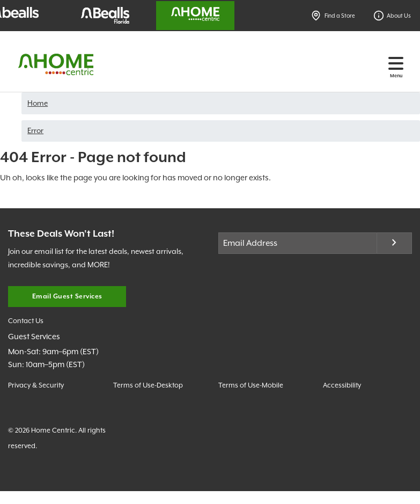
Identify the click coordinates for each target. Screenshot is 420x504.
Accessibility (342, 385)
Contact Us (26, 321)
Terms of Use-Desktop (148, 385)
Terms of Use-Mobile (251, 385)
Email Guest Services (67, 297)
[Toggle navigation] (396, 63)
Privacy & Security (36, 385)
